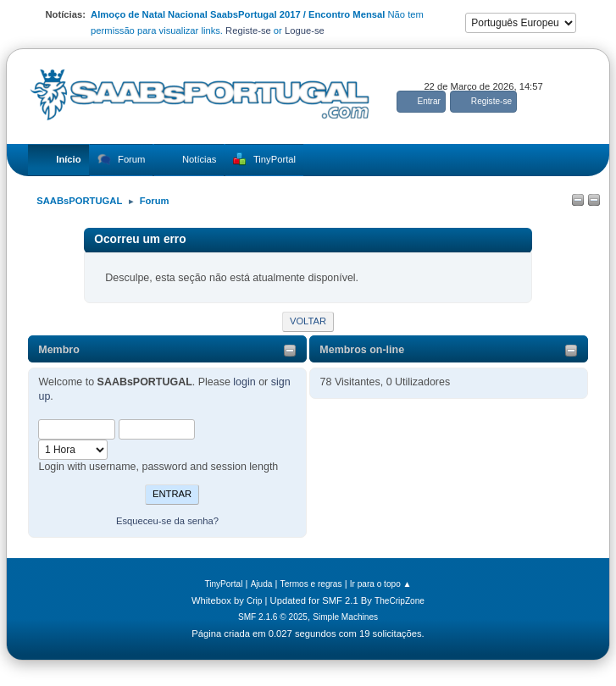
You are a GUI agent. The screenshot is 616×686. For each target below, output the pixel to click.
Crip (255, 601)
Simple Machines (345, 617)
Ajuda (262, 584)
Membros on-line (362, 350)
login (244, 382)
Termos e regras (311, 584)
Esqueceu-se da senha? (167, 521)
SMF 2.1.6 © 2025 (273, 617)
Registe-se (248, 30)
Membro (59, 350)
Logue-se (305, 30)
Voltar (308, 321)
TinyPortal (223, 584)
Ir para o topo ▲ (381, 584)
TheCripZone (400, 601)
